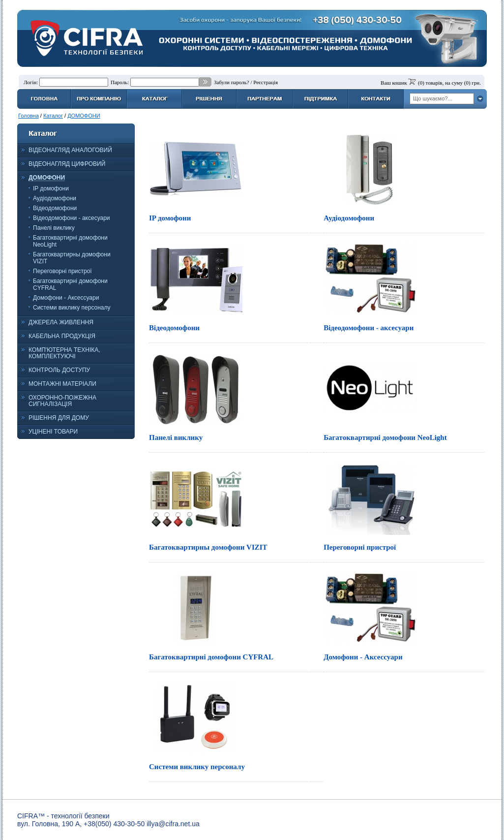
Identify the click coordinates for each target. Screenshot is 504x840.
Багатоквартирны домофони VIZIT (208, 547)
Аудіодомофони (55, 198)
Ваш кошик (394, 83)
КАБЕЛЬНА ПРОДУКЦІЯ (62, 336)
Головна (29, 116)
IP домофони (51, 188)
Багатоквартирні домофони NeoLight (385, 437)
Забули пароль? (232, 82)
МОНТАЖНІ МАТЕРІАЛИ (62, 384)
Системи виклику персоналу (72, 308)
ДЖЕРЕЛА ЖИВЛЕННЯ (61, 322)
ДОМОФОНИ (84, 116)
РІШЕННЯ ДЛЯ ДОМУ (59, 418)
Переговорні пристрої (62, 271)
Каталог (53, 116)
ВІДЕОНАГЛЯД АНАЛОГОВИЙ (70, 150)
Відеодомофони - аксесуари (72, 218)
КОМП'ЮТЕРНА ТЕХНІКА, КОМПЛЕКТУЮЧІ (64, 353)
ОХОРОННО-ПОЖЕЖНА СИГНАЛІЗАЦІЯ (62, 401)
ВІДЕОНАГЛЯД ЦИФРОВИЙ (67, 164)
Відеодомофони (55, 208)
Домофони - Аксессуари (66, 298)
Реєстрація (266, 82)
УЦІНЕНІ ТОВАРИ (53, 432)
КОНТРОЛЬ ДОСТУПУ (59, 370)
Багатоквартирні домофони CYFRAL (211, 657)
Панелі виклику (54, 228)
